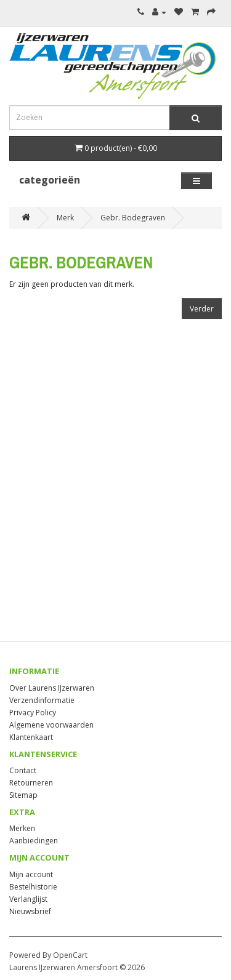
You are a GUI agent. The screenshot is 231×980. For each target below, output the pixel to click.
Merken (22, 828)
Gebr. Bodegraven (133, 218)
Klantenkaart (31, 737)
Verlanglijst (28, 899)
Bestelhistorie (33, 887)
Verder (202, 309)
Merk (65, 218)
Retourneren (31, 783)
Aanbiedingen (34, 841)
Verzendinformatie (42, 700)
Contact (23, 770)
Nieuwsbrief (30, 911)
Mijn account (31, 874)
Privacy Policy (33, 713)
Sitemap (23, 795)
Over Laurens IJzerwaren (52, 688)
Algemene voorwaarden (51, 725)
